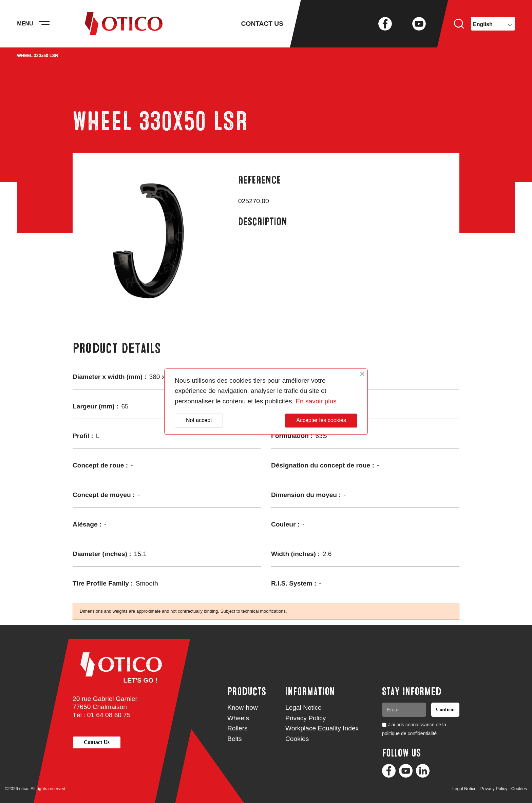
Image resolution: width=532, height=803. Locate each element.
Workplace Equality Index (322, 728)
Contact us (262, 24)
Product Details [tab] (117, 348)
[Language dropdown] (493, 24)
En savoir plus (316, 401)
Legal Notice (303, 708)
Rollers (237, 728)
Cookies (297, 739)
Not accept (199, 420)
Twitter (402, 24)
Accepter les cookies (321, 420)
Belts (235, 739)
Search (459, 24)
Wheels (238, 718)
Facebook (385, 24)
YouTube (419, 24)
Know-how (243, 708)
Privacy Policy (306, 718)
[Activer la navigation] (44, 24)
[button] (97, 742)
